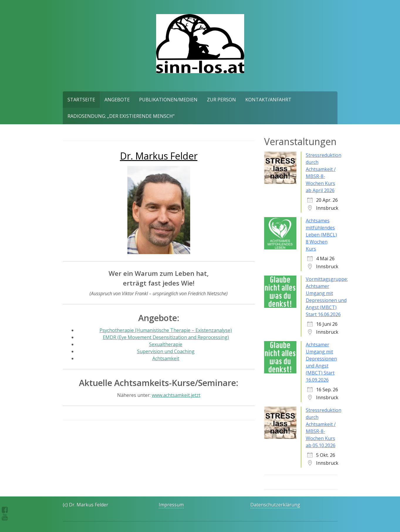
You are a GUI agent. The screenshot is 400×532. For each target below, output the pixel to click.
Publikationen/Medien (168, 100)
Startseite (81, 100)
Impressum (171, 505)
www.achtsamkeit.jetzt (176, 395)
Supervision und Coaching (166, 351)
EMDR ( (166, 337)
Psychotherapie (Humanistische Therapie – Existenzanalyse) (166, 330)
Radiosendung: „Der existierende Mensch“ (121, 116)
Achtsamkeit (166, 358)
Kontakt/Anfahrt (268, 100)
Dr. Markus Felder (159, 156)
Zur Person (221, 100)
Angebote (117, 100)
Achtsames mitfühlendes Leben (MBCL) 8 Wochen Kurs (321, 235)
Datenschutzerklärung (275, 505)
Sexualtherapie (166, 344)
